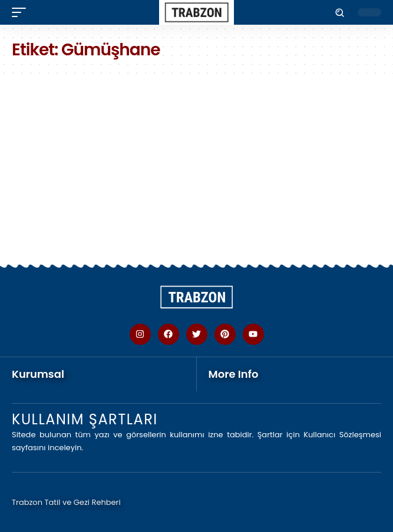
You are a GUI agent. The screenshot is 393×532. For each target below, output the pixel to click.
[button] (22, 12)
